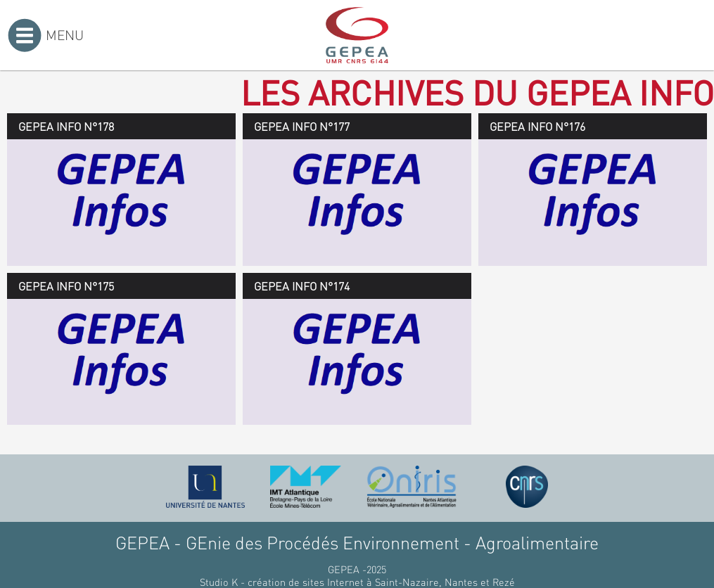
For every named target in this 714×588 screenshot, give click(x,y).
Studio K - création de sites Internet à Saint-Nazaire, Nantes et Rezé (357, 582)
